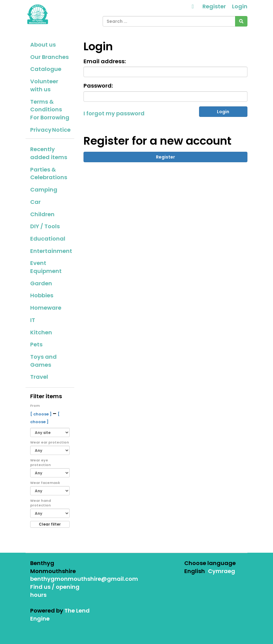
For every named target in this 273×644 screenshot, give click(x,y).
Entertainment (51, 251)
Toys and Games (43, 361)
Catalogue (46, 69)
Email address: (105, 61)
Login (240, 6)
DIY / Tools (45, 226)
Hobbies (42, 295)
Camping (44, 190)
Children (42, 214)
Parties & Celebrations (49, 173)
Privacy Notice (50, 130)
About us (43, 45)
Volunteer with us (44, 85)
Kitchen (41, 332)
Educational (48, 239)
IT (33, 320)
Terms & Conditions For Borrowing (50, 109)
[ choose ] (41, 414)
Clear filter (50, 524)
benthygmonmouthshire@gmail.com (84, 579)
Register (214, 6)
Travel (39, 377)
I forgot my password (114, 113)
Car (35, 202)
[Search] (241, 21)
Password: (98, 86)
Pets (36, 344)
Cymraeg (222, 571)
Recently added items (49, 153)
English (195, 571)
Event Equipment (46, 267)
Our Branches (49, 57)
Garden (41, 283)
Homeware (46, 308)
